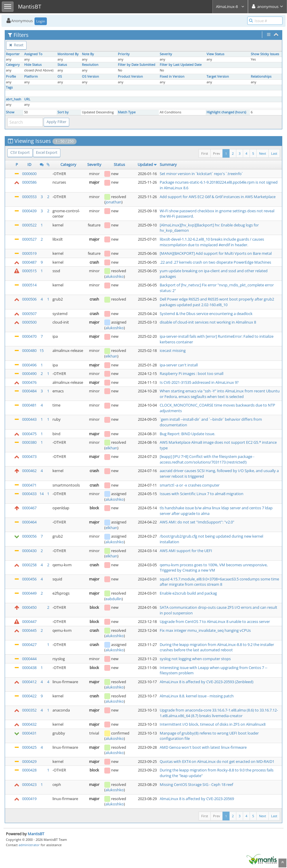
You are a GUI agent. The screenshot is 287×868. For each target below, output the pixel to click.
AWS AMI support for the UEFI (186, 551)
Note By (88, 54)
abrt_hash (14, 99)
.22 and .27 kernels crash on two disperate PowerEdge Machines (215, 262)
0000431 (29, 733)
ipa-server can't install (179, 365)
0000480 (29, 350)
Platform (31, 76)
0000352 (29, 710)
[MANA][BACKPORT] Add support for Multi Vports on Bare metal (216, 253)
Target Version (218, 76)
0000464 (29, 522)
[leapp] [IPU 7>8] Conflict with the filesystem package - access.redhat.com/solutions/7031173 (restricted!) (207, 459)
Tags (9, 87)
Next (263, 153)
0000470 (29, 336)
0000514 (29, 285)
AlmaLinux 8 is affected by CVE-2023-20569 (197, 799)
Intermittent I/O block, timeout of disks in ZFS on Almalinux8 (213, 724)
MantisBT (36, 834)
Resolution (90, 65)
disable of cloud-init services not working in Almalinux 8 (208, 322)
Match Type (127, 112)
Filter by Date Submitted (137, 65)
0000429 (29, 761)
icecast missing (173, 350)
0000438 (29, 668)
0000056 (29, 536)
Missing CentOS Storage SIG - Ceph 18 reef (196, 784)
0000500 (29, 322)
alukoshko (115, 276)
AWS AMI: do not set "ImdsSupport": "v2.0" (197, 522)
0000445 (29, 630)
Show (10, 112)
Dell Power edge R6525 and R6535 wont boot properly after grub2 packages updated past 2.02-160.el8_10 (217, 302)
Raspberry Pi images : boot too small (192, 373)
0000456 (29, 579)
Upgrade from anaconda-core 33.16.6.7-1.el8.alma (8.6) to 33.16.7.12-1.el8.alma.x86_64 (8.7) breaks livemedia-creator (219, 713)
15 (42, 350)
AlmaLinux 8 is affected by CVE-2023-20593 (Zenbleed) (207, 682)
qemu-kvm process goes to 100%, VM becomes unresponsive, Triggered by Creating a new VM (214, 568)
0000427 (29, 645)
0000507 (29, 314)
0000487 (29, 262)
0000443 (29, 419)
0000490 (29, 373)
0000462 (29, 471)
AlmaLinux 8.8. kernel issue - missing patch (197, 696)
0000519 (29, 253)
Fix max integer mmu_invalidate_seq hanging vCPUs (205, 630)
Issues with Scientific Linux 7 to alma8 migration (202, 494)
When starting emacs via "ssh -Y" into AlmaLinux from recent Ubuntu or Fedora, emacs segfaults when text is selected (220, 394)
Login (41, 21)
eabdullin (114, 599)
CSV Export (20, 152)
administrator (29, 845)
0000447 (29, 621)
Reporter (13, 54)
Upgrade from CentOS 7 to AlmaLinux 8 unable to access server (215, 621)
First (205, 153)
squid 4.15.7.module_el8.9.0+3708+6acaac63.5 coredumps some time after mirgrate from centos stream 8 (219, 582)
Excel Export (47, 152)
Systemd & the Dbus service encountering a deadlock (206, 314)
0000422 (29, 696)
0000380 (29, 442)
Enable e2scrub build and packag (188, 593)
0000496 (29, 365)
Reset (16, 45)
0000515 (29, 271)
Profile (11, 76)
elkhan (111, 356)
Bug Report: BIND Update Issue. (187, 434)
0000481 (29, 405)
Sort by (63, 112)
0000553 (29, 197)
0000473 (29, 456)
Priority (124, 54)
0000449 (29, 593)
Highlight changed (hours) (226, 112)
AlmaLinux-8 (230, 6)
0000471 (29, 485)
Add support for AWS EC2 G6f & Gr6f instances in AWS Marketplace (218, 197)
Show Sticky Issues (265, 54)
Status (62, 65)
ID (29, 164)
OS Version (90, 76)
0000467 (29, 508)
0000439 (29, 211)
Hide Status (33, 65)
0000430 (29, 551)
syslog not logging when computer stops (195, 659)
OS (60, 76)
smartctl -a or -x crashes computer (190, 485)
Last (274, 153)
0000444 (29, 659)
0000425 (29, 747)
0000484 (29, 391)
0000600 (29, 174)
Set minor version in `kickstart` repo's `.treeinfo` (201, 174)
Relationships (261, 76)
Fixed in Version (172, 76)
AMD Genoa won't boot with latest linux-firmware (203, 747)
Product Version (130, 76)
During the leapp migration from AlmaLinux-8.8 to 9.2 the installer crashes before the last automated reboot (217, 647)
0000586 (29, 182)
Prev (217, 153)
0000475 (29, 434)
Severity (166, 54)
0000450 (29, 607)
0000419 (29, 799)
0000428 (29, 770)
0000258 (29, 565)
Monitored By (68, 54)
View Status (215, 54)
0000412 (29, 682)
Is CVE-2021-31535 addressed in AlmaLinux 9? (199, 382)
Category (13, 65)
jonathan (113, 202)
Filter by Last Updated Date (181, 65)
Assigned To (33, 54)
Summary (168, 164)
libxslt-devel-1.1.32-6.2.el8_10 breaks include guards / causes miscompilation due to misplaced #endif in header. (212, 242)
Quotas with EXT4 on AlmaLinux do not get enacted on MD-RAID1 (217, 761)
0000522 (29, 225)
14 (42, 494)
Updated (145, 164)
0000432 (29, 724)
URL (27, 99)
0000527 (29, 239)
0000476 (29, 382)
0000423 (29, 784)
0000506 (29, 299)
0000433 (29, 494)
